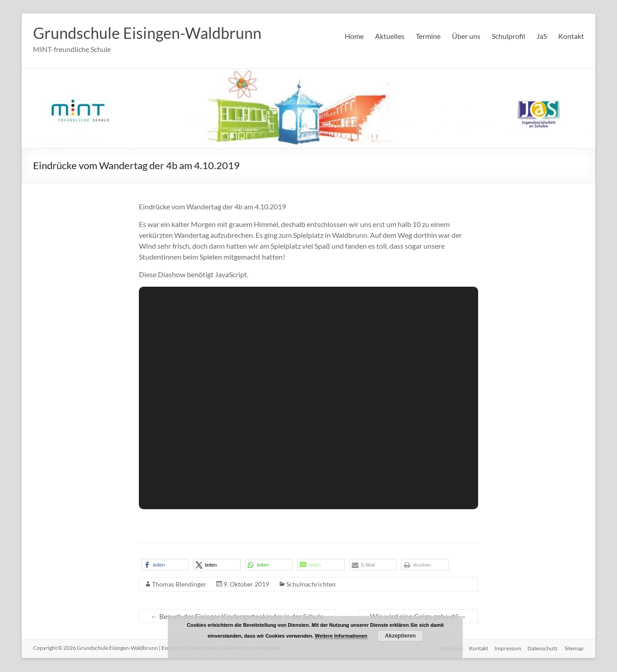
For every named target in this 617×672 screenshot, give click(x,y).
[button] (165, 565)
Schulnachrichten (311, 584)
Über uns (466, 36)
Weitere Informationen (341, 636)
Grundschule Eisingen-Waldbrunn (153, 33)
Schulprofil (508, 36)
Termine (428, 36)
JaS (542, 36)
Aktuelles (390, 36)
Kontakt (571, 36)
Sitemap (574, 648)
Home (354, 36)
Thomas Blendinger (179, 584)
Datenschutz (543, 648)
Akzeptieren (400, 636)
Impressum (507, 648)
